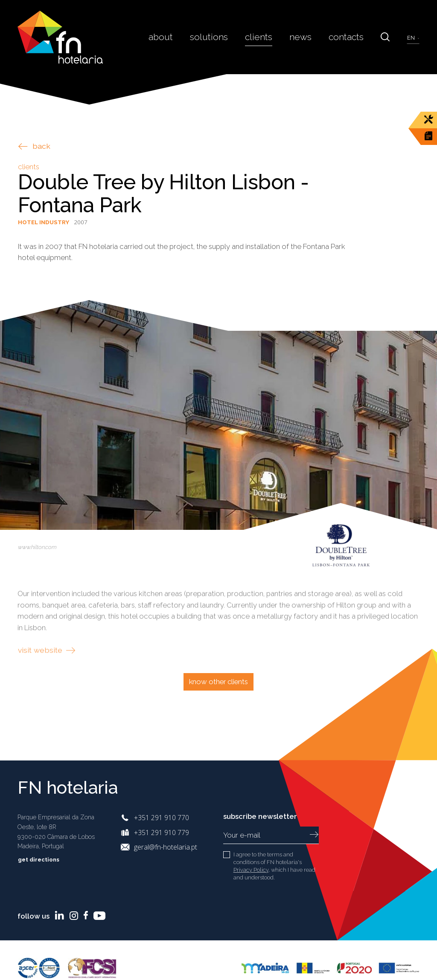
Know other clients (218, 682)
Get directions (45, 860)
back (34, 146)
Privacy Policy (251, 870)
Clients (265, 37)
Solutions (217, 37)
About (171, 37)
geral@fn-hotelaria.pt (166, 847)
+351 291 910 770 (162, 818)
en (412, 38)
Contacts (348, 37)
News (305, 37)
